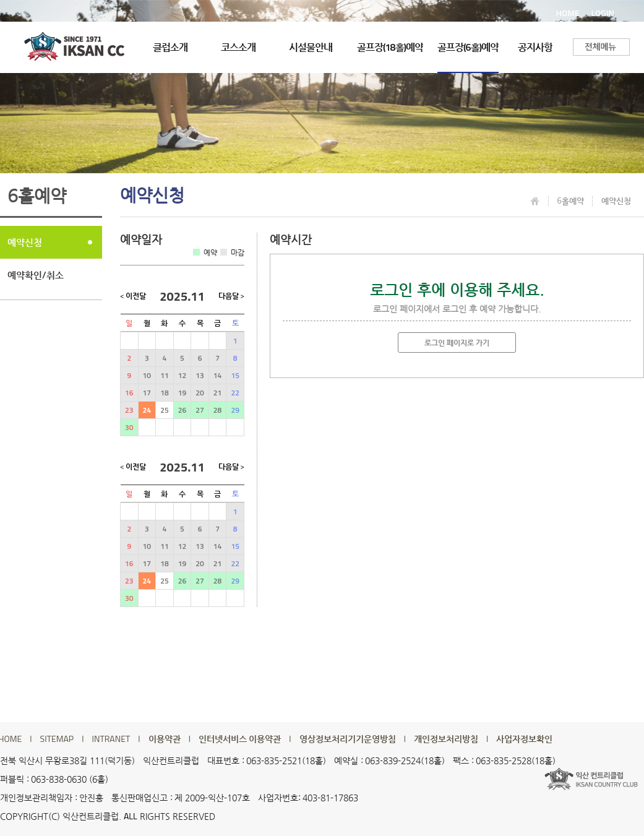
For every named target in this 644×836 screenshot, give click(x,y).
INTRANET (111, 739)
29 (235, 410)
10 (147, 375)
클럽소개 (170, 47)
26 (182, 410)
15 (235, 375)
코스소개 (238, 47)
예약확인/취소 (36, 275)
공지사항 (535, 47)
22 (235, 393)
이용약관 (165, 739)
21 (217, 393)
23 (129, 410)
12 (182, 375)
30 (129, 427)
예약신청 (25, 242)
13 (200, 375)
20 (200, 393)
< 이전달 (133, 296)
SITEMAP (57, 739)
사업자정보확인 (524, 739)
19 (182, 393)
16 (129, 393)
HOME (568, 13)
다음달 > (231, 296)
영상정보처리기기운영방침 (348, 739)
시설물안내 (311, 47)
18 (164, 393)
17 (147, 393)
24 (147, 410)
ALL (131, 816)
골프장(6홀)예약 (468, 47)
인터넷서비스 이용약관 (240, 739)
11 (164, 375)
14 (217, 375)
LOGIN (603, 13)
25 (164, 410)
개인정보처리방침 (446, 739)
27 (200, 410)
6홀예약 (570, 200)
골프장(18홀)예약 (390, 47)
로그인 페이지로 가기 (457, 343)
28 (217, 410)
